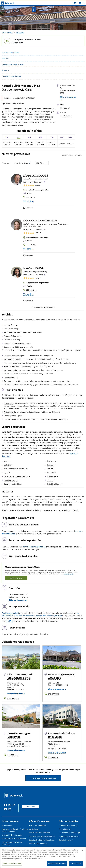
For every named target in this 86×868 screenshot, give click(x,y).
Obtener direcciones (18, 600)
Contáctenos (30, 807)
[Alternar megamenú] (80, 3)
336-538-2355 (17, 43)
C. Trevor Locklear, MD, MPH (36, 175)
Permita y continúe (16, 578)
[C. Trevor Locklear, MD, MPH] (17, 179)
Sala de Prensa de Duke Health (41, 836)
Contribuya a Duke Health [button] (42, 778)
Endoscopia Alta (10, 412)
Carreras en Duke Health (38, 833)
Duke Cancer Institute (67, 825)
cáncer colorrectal (11, 377)
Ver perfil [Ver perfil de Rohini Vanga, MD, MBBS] (27, 294)
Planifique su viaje (9, 613)
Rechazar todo (76, 865)
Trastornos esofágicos (12, 370)
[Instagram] (10, 805)
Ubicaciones (20, 33)
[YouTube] (10, 810)
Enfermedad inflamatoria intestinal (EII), (19, 385)
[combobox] (22, 163)
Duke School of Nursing (68, 836)
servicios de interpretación (34, 547)
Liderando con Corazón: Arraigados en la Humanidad (15, 830)
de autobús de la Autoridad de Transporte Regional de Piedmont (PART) (40, 614)
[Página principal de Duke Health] (11, 3)
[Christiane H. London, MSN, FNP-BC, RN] (17, 225)
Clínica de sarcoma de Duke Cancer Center (20, 676)
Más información (69, 574)
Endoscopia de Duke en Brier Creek (62, 735)
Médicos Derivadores (37, 844)
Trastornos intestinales (13, 359)
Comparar (28, 208)
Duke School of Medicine (68, 833)
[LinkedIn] (14, 805)
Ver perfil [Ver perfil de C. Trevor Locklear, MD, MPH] (27, 201)
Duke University (65, 840)
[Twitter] (6, 810)
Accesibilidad (7, 825)
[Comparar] (24, 208)
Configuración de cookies (12, 865)
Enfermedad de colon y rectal (15, 374)
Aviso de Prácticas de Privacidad (14, 839)
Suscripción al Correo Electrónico (42, 840)
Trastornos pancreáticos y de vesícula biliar (20, 381)
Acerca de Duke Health (38, 825)
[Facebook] (6, 805)
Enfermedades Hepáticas (13, 366)
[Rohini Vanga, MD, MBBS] (17, 272)
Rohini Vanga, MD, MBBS (34, 268)
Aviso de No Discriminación (12, 835)
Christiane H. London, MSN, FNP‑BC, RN (40, 220)
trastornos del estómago (13, 356)
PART (9, 621)
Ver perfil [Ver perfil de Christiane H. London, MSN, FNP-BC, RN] (27, 249)
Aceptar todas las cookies (57, 865)
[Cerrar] (82, 852)
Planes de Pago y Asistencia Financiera (12, 843)
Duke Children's (65, 829)
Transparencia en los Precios (12, 848)
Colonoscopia (9, 403)
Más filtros (42, 163)
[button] (83, 3)
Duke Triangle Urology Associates (61, 676)
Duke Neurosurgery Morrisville (19, 735)
